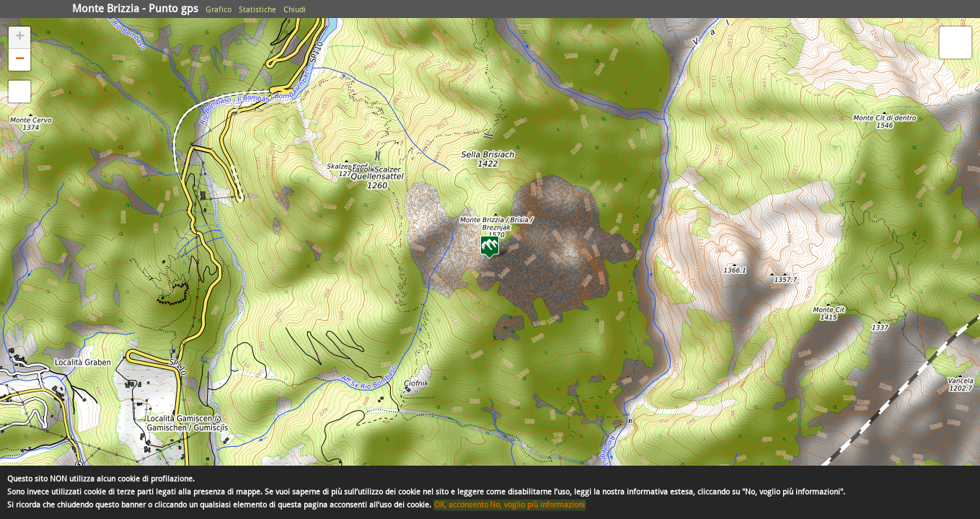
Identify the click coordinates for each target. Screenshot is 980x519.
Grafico (218, 10)
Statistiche (257, 10)
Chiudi (295, 10)
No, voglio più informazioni (537, 505)
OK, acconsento (461, 505)
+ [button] (20, 37)
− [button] (20, 60)
